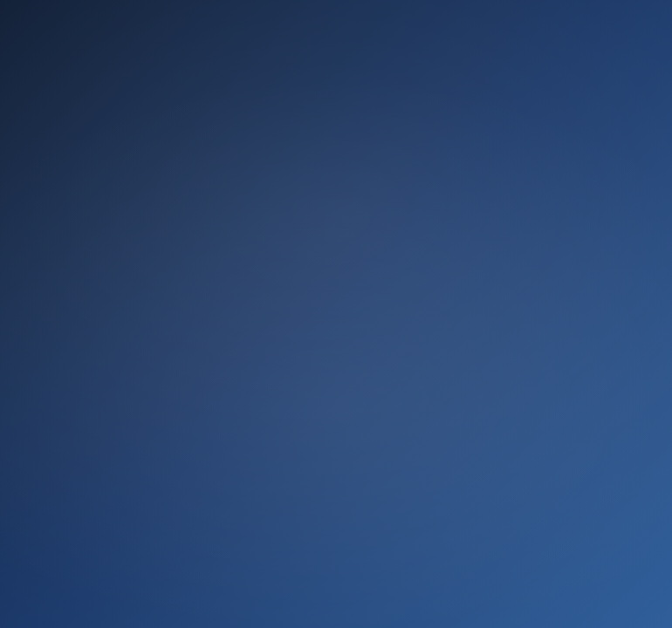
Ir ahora (336, 469)
